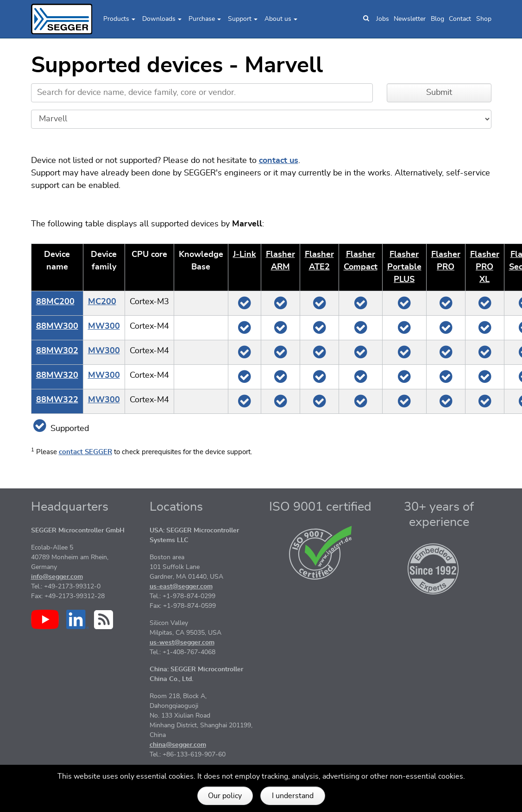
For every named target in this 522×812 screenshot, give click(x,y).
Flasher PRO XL (485, 267)
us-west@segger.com (182, 643)
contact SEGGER (85, 452)
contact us (279, 161)
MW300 (104, 326)
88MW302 (57, 351)
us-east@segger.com (181, 587)
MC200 (102, 302)
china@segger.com (178, 745)
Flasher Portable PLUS (404, 267)
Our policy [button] (225, 796)
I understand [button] (293, 796)
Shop (484, 19)
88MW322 (57, 400)
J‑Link (245, 255)
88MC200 (55, 302)
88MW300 (57, 326)
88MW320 (57, 375)
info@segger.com (57, 577)
